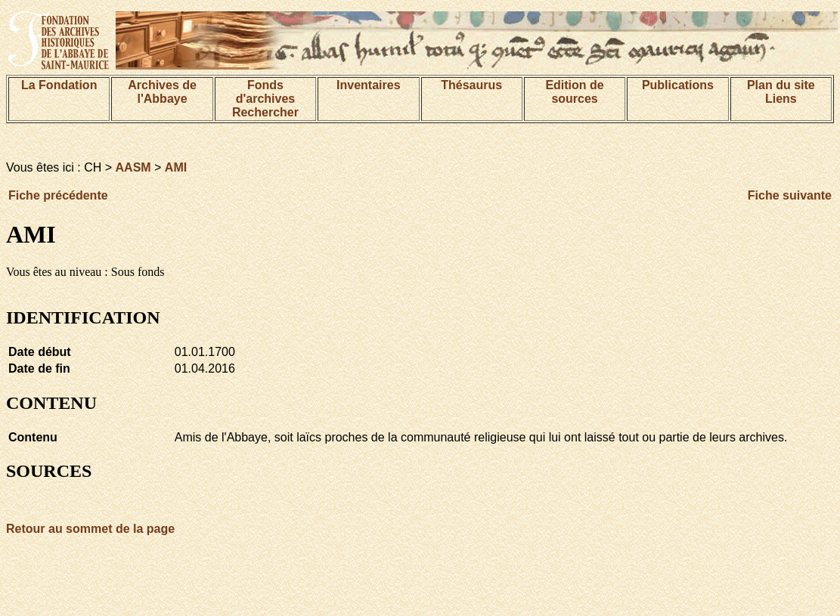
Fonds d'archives (266, 92)
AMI (176, 167)
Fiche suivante (790, 195)
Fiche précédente (58, 195)
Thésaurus (471, 85)
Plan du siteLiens (781, 92)
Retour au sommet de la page (90, 529)
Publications (678, 85)
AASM (133, 167)
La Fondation (59, 85)
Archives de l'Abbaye (162, 92)
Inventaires (368, 85)
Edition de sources (574, 92)
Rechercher (265, 112)
